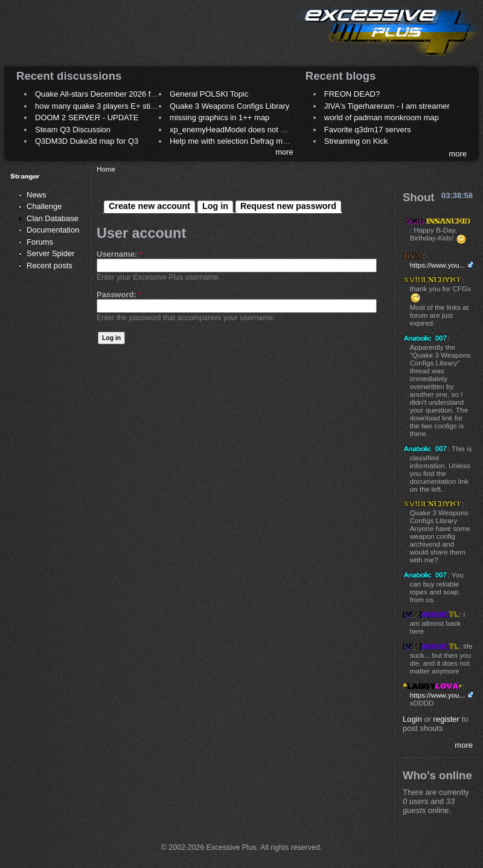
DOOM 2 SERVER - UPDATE (87, 117)
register (446, 719)
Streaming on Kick (356, 141)
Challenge (44, 206)
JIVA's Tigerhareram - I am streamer (387, 106)
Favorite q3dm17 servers (368, 130)
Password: (119, 294)
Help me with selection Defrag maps (232, 141)
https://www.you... (438, 265)
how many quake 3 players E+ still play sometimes (123, 106)
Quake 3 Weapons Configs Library (229, 106)
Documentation (53, 230)
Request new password (288, 206)
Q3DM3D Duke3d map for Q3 (87, 141)
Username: (120, 254)
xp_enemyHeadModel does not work (233, 130)
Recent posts (50, 265)
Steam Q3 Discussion (73, 130)
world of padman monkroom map (382, 117)
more (284, 152)
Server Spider (50, 253)
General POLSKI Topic (209, 94)
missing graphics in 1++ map (219, 117)
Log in (215, 206)
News (37, 195)
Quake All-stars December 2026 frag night (108, 94)
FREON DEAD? (352, 94)
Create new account (149, 206)
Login (412, 719)
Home (106, 169)
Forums (40, 242)
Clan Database (53, 218)
